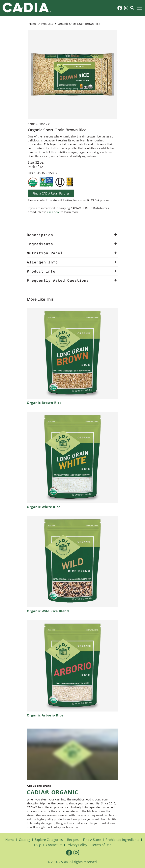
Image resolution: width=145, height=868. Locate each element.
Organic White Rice (44, 507)
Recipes (73, 840)
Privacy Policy (77, 845)
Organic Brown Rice (44, 403)
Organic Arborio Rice (45, 715)
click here (53, 212)
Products (47, 24)
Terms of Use (101, 845)
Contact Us (54, 845)
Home (33, 24)
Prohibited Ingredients (122, 840)
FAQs (38, 845)
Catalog (25, 840)
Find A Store (92, 840)
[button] (139, 8)
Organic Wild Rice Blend (48, 611)
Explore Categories (49, 840)
